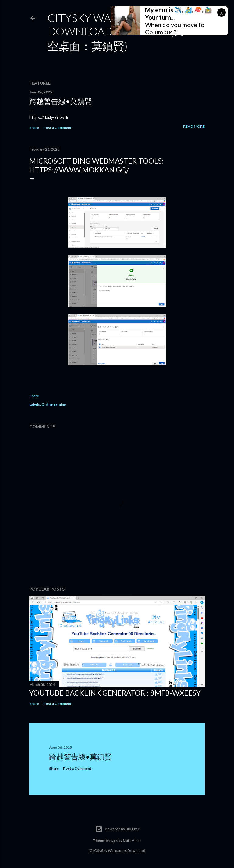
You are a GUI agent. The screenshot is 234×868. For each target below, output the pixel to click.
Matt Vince (132, 840)
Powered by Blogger (117, 829)
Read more (194, 126)
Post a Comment (57, 128)
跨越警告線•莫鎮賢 (61, 101)
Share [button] (34, 128)
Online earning (54, 404)
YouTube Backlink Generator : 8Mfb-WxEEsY (115, 693)
